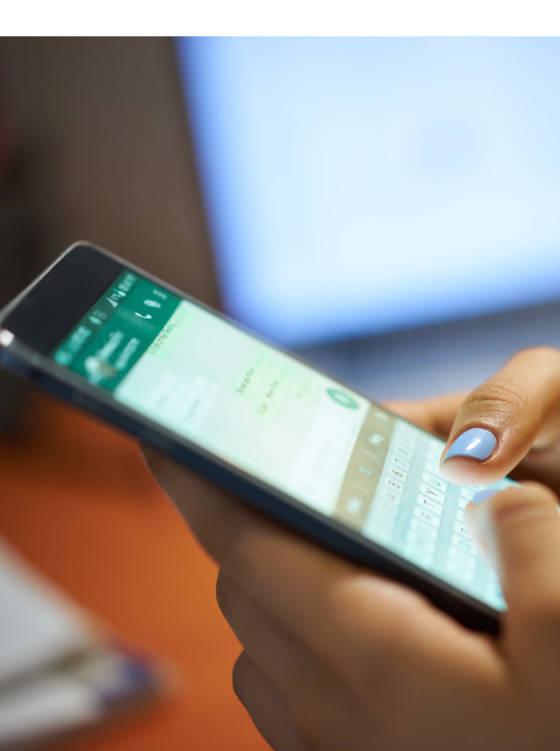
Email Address (178, 550)
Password (170, 614)
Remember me (188, 687)
